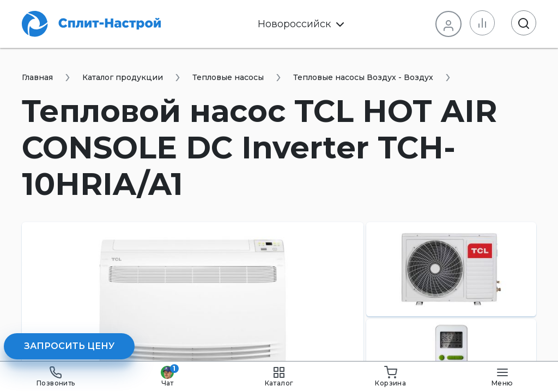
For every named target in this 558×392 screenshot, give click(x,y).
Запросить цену (69, 346)
